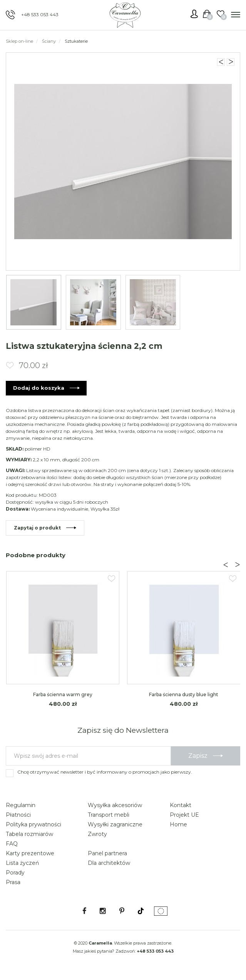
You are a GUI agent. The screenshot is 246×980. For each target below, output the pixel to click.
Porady (15, 873)
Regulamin (21, 806)
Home (178, 825)
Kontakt (181, 806)
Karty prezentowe (30, 854)
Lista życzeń (22, 863)
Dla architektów (109, 863)
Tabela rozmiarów (29, 834)
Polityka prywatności (33, 825)
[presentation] (226, 565)
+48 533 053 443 (40, 14)
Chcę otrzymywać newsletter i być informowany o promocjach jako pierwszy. (105, 772)
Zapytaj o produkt (37, 528)
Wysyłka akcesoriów (115, 806)
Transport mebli (109, 815)
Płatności (18, 815)
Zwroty (97, 834)
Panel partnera (107, 854)
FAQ (12, 844)
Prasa (13, 883)
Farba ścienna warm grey (63, 695)
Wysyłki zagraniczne (115, 825)
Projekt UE (184, 815)
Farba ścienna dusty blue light (184, 695)
